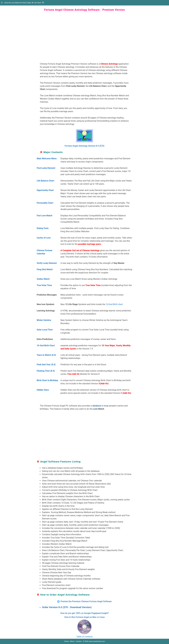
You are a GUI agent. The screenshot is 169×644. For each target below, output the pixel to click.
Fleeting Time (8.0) (46, 371)
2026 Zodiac (27, 3)
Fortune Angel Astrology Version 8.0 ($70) (85, 146)
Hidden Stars (43, 390)
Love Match (15, 3)
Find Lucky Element (46, 168)
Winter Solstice (44, 320)
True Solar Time (44, 285)
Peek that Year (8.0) (46, 365)
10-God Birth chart (114, 304)
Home (6, 3)
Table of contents (84, 637)
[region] (84, 35)
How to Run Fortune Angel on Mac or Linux (84, 617)
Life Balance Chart (45, 181)
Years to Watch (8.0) (46, 355)
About (72, 641)
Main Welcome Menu (47, 159)
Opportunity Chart (45, 190)
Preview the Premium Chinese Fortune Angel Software (86, 601)
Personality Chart (45, 203)
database (97, 406)
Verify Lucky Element (47, 263)
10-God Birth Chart (46, 346)
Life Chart (37, 3)
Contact (79, 641)
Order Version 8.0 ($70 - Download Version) (67, 607)
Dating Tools (43, 228)
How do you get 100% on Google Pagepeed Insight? (84, 613)
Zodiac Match (43, 279)
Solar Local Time (45, 330)
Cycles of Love (44, 238)
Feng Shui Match (45, 269)
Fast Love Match (44, 216)
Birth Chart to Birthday (47, 380)
